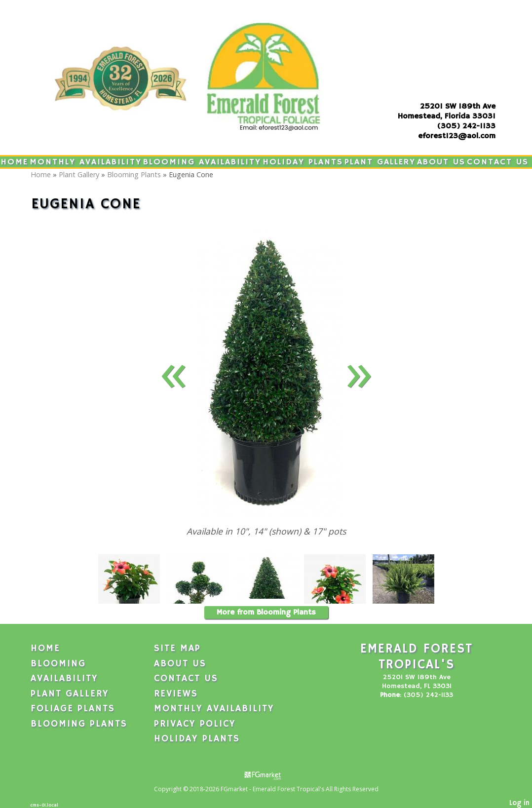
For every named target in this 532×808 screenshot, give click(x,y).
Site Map (177, 649)
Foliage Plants (73, 709)
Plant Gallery (380, 162)
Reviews (176, 694)
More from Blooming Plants (266, 613)
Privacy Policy (195, 724)
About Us (441, 162)
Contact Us (498, 162)
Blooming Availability (202, 162)
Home (14, 162)
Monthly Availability (86, 162)
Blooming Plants (134, 174)
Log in (519, 803)
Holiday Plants (303, 162)
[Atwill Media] (266, 775)
